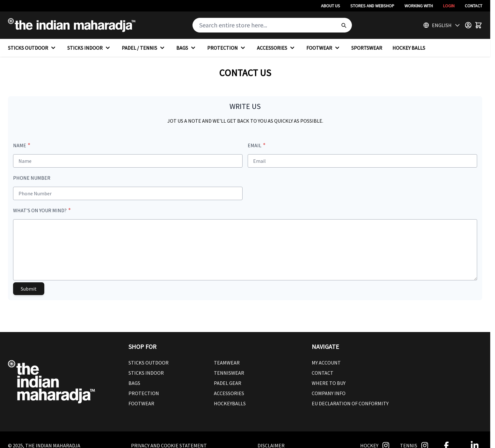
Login (449, 6)
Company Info (329, 393)
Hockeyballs (230, 403)
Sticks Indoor (146, 373)
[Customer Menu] (468, 25)
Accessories (229, 393)
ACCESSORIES (277, 48)
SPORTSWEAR (367, 48)
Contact (473, 6)
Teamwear (227, 363)
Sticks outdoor (149, 363)
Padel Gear (228, 383)
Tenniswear (229, 373)
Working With (419, 6)
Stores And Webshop (372, 6)
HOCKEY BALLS (409, 48)
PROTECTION (227, 48)
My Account (326, 363)
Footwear (141, 403)
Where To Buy (329, 383)
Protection (144, 393)
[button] (214, 347)
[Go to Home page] (72, 25)
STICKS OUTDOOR (33, 48)
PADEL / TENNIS (144, 48)
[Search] (344, 25)
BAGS (187, 48)
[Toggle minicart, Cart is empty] (478, 25)
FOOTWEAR (324, 48)
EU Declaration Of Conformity (350, 403)
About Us (331, 6)
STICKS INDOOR (89, 48)
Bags (134, 383)
